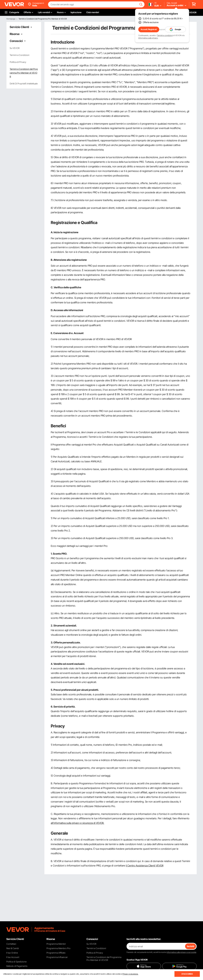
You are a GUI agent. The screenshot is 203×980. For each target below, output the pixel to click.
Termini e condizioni (165, 35)
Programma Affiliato (56, 953)
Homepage (11, 19)
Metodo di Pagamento (17, 966)
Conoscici (16, 41)
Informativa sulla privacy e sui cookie (181, 952)
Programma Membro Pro (58, 948)
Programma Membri (56, 944)
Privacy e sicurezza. (130, 974)
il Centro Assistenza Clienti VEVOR (145, 866)
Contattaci (11, 944)
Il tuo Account (13, 957)
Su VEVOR (15, 48)
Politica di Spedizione (16, 962)
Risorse (15, 34)
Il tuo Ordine (12, 953)
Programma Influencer (57, 957)
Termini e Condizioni (20, 55)
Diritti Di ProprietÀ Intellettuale (24, 84)
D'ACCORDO (187, 974)
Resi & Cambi (13, 948)
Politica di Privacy (18, 62)
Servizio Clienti (19, 27)
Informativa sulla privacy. (148, 38)
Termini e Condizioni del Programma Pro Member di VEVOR (24, 73)
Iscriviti (191, 946)
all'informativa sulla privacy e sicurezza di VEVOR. (77, 823)
